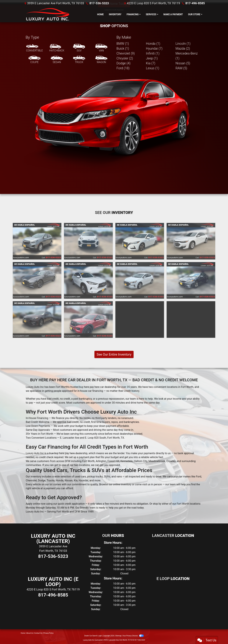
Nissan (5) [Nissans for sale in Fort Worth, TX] (183, 63)
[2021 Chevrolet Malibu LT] (191, 241)
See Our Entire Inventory (114, 354)
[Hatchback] (57, 48)
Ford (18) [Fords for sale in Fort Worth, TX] (123, 68)
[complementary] (218, 634)
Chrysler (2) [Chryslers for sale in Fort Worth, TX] (125, 58)
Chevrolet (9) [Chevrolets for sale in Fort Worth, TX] (126, 53)
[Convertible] (35, 48)
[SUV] (79, 48)
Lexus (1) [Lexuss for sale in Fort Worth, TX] (153, 68)
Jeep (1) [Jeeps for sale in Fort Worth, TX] (152, 58)
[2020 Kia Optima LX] (191, 280)
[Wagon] (101, 60)
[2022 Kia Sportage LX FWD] (88, 241)
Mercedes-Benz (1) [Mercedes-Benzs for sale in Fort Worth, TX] (187, 56)
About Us (30, 633)
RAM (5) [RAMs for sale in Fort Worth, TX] (181, 68)
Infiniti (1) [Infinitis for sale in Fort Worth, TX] (153, 53)
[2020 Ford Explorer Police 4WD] (88, 319)
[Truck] (79, 60)
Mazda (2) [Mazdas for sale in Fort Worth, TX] (183, 48)
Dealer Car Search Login (93, 636)
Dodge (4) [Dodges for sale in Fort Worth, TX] (124, 63)
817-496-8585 (195, 3)
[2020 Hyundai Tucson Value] (140, 319)
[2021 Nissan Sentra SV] (140, 241)
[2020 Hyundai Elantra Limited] (140, 280)
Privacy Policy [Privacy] (49, 633)
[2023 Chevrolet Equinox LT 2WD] (37, 241)
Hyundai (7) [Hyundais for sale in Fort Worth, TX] (154, 48)
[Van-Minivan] (101, 48)
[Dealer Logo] (47, 14)
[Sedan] (57, 60)
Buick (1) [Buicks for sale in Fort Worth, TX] (123, 48)
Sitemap (118, 636)
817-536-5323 (99, 3)
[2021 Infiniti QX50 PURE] (88, 280)
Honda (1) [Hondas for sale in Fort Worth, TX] (153, 44)
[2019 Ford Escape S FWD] (191, 319)
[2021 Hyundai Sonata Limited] (37, 280)
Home (23, 633)
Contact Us (38, 633)
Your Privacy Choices (133, 636)
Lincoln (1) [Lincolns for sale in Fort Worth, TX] (183, 44)
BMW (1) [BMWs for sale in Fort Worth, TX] (123, 44)
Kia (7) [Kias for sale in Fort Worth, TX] (151, 63)
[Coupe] (35, 60)
